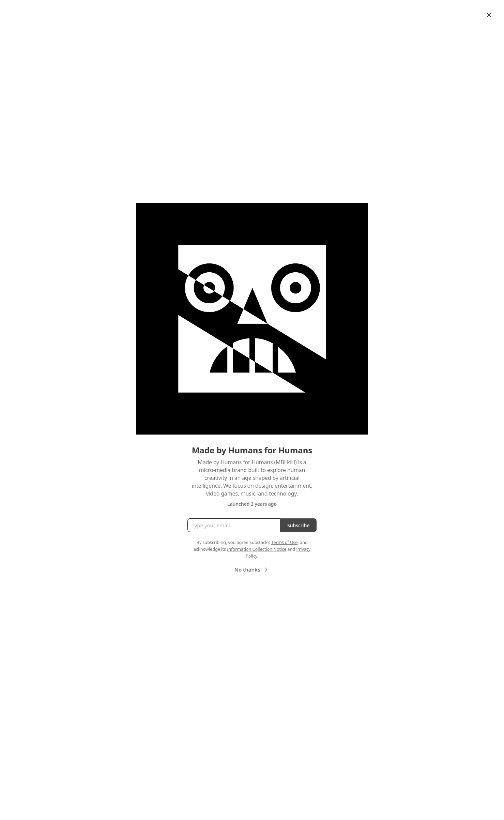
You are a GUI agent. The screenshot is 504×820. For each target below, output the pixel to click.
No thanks (252, 570)
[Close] (489, 15)
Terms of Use (284, 542)
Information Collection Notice (257, 549)
